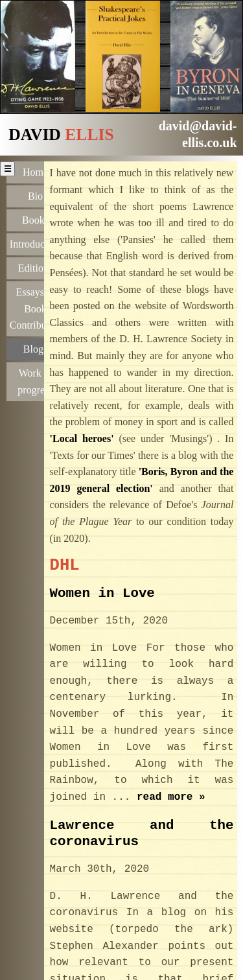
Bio (35, 195)
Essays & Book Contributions (37, 307)
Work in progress (35, 379)
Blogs (35, 347)
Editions (35, 267)
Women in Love (102, 593)
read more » (171, 797)
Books (35, 219)
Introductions (37, 243)
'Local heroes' (82, 438)
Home (35, 172)
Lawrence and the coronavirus (142, 834)
